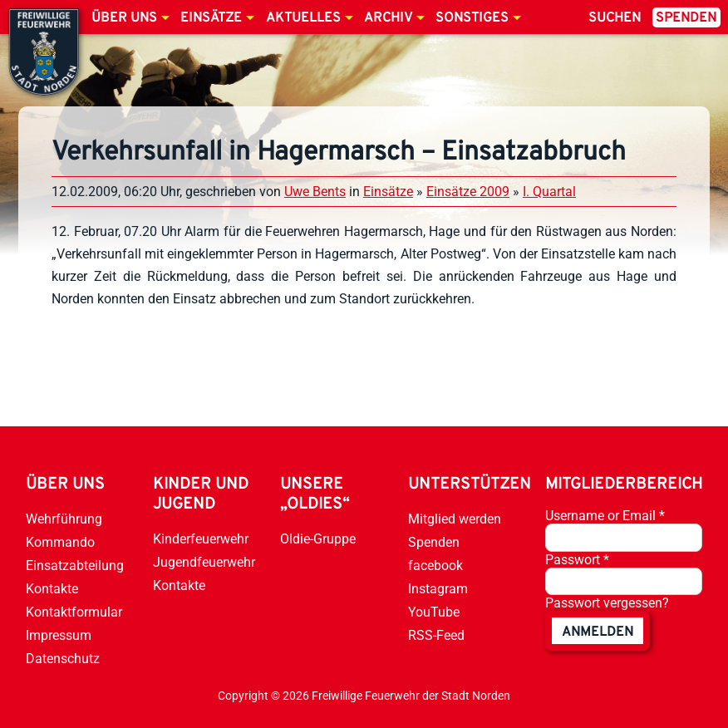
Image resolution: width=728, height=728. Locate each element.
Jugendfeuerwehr (204, 562)
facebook (435, 566)
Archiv (388, 18)
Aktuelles (303, 18)
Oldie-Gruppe (318, 539)
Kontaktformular (74, 612)
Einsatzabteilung (75, 566)
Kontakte (52, 589)
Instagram (438, 589)
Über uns (124, 18)
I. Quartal (549, 192)
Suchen (615, 18)
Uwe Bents (315, 192)
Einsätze (211, 18)
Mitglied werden (455, 519)
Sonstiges (472, 18)
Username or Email (605, 516)
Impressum (59, 635)
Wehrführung (64, 519)
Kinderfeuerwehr (201, 539)
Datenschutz (63, 659)
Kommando (60, 542)
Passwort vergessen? (607, 603)
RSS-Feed (436, 635)
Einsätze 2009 (468, 192)
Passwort (577, 560)
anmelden (598, 632)
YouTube (434, 612)
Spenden (686, 18)
